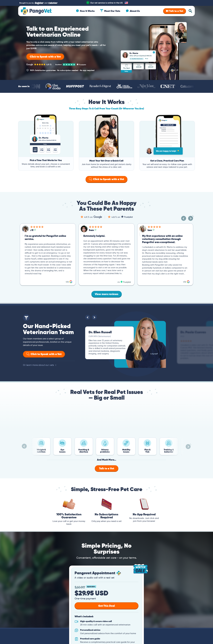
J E (32, 230)
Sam (91, 230)
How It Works (87, 11)
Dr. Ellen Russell (100, 332)
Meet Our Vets (112, 11)
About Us (135, 11)
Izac (150, 230)
